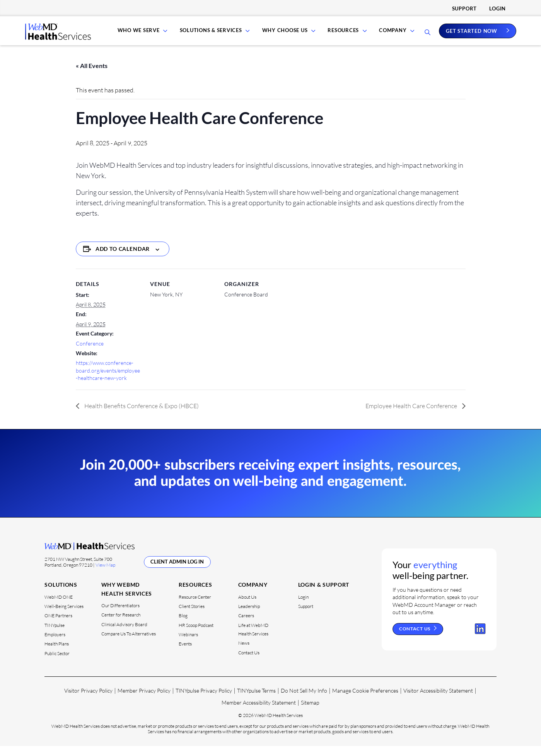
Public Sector (57, 663)
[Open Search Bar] (428, 38)
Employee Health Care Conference (412, 415)
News (244, 653)
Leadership (249, 616)
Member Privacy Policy (144, 701)
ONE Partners (58, 626)
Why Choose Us (288, 36)
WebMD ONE (59, 607)
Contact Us (249, 663)
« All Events (92, 76)
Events (185, 654)
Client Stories (192, 616)
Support (464, 9)
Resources (345, 36)
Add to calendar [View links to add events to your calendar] (123, 259)
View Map (105, 575)
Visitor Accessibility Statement (438, 701)
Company (393, 36)
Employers (55, 644)
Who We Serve (144, 36)
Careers (246, 626)
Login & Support (324, 595)
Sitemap (310, 713)
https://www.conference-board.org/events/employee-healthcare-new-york (108, 380)
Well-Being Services (64, 616)
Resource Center (195, 607)
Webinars (188, 644)
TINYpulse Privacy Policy (204, 701)
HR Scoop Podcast (196, 635)
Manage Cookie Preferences (365, 701)
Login (497, 9)
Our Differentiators (120, 616)
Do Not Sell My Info (304, 701)
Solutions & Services (215, 36)
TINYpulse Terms (256, 701)
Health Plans (57, 654)
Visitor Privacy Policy (88, 701)
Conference (90, 353)
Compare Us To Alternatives (129, 644)
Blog (183, 626)
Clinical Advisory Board (124, 634)
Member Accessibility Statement (259, 713)
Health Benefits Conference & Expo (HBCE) (141, 415)
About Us (247, 607)
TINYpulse (55, 635)
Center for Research (121, 625)
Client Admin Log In (177, 572)
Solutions (61, 595)
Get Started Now (472, 36)
